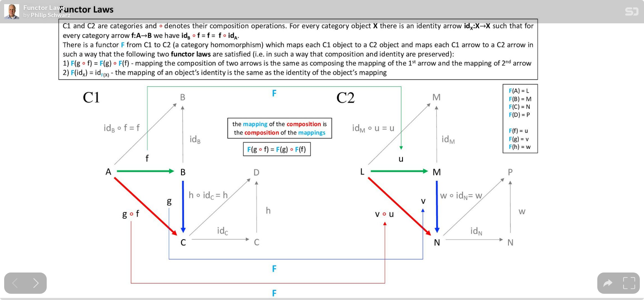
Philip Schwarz (51, 15)
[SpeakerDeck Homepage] (632, 13)
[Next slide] (36, 283)
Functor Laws (44, 7)
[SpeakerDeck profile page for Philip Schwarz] (12, 12)
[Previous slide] (15, 283)
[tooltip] (608, 283)
